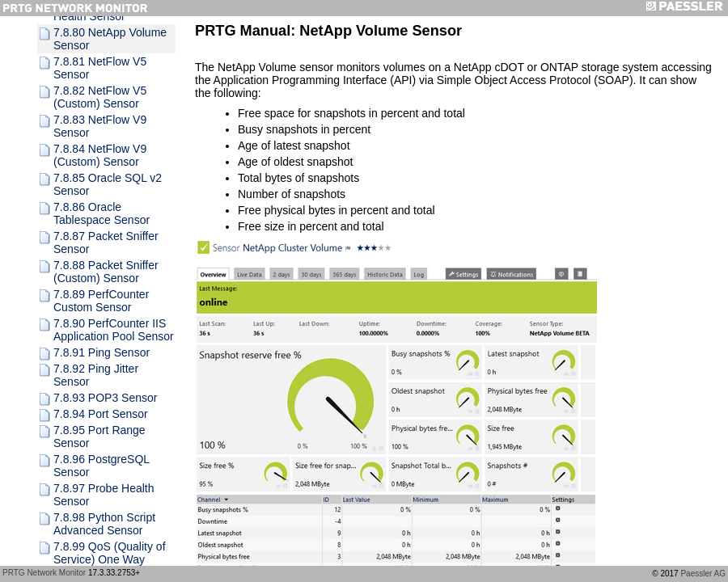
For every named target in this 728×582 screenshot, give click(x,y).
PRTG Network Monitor (44, 573)
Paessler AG (703, 574)
